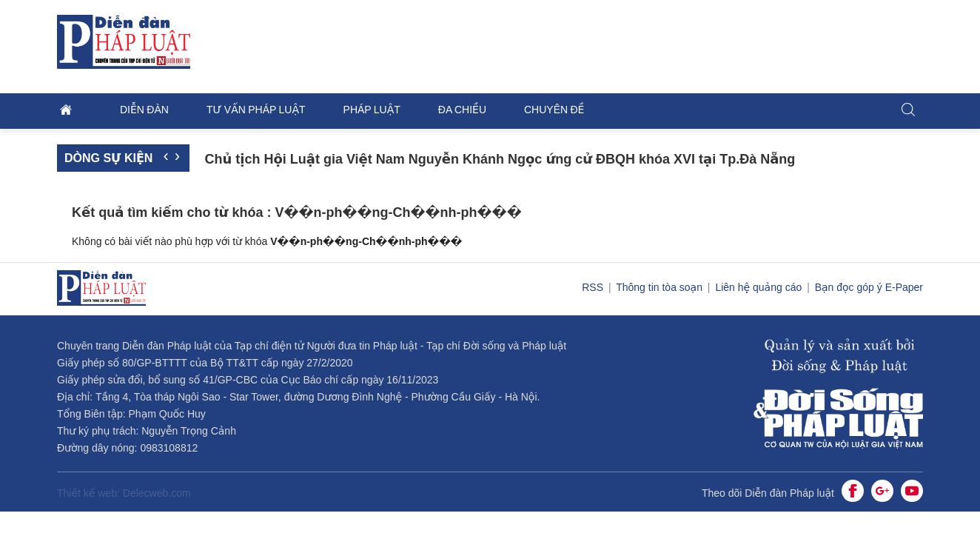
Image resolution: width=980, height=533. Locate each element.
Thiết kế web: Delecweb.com (124, 493)
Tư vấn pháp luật (256, 110)
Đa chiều (462, 110)
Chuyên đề (554, 110)
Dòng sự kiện (108, 158)
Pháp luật (372, 110)
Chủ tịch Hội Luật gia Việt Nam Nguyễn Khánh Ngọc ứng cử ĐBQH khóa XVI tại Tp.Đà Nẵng (500, 159)
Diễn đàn (144, 110)
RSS (594, 287)
